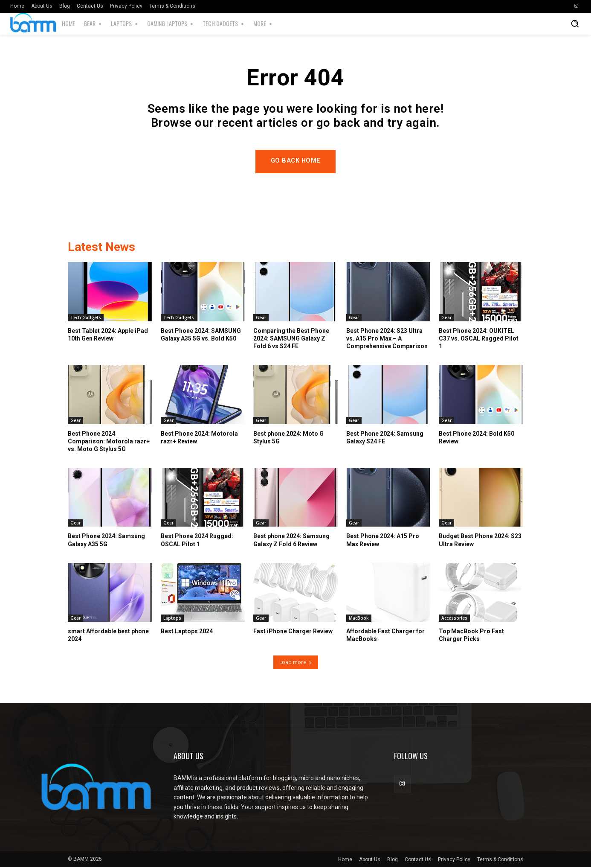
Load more (296, 663)
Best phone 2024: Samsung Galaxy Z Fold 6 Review (291, 541)
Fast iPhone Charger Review (293, 632)
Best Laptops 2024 (187, 632)
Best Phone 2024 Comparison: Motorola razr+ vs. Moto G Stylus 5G (109, 442)
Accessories (454, 619)
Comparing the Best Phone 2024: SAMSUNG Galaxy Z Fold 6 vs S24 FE (291, 339)
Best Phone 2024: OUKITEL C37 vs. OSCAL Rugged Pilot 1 (479, 339)
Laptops (172, 619)
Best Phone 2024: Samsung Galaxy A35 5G (106, 541)
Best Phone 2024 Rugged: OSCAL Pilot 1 (197, 541)
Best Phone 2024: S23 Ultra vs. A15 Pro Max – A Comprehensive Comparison (387, 339)
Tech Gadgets (86, 318)
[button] (575, 23)
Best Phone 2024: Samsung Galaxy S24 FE (385, 438)
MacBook (359, 619)
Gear (261, 318)
